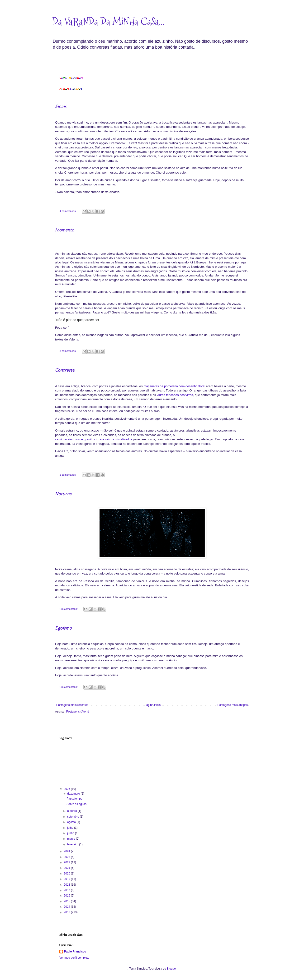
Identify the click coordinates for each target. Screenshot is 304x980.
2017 (67, 890)
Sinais (61, 106)
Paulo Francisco (75, 952)
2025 (67, 789)
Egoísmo (63, 628)
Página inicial (153, 705)
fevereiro (73, 844)
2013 (67, 912)
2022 (67, 862)
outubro (72, 811)
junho (71, 833)
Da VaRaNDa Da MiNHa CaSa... (108, 22)
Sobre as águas (76, 804)
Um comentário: (69, 609)
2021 (67, 868)
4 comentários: (68, 211)
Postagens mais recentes (72, 705)
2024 (67, 851)
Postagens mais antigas (233, 705)
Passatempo (74, 799)
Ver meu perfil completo (74, 958)
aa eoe (71, 78)
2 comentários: (68, 475)
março (72, 839)
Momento (65, 230)
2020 (67, 874)
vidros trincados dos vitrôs (175, 395)
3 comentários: (68, 351)
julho (71, 828)
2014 (67, 907)
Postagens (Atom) (78, 712)
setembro (74, 817)
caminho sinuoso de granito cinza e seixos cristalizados (94, 439)
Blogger (172, 969)
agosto (72, 822)
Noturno (64, 494)
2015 (67, 901)
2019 (67, 879)
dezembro (74, 794)
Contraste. (65, 370)
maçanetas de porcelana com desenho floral (174, 386)
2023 (67, 857)
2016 (67, 896)
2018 (67, 885)
